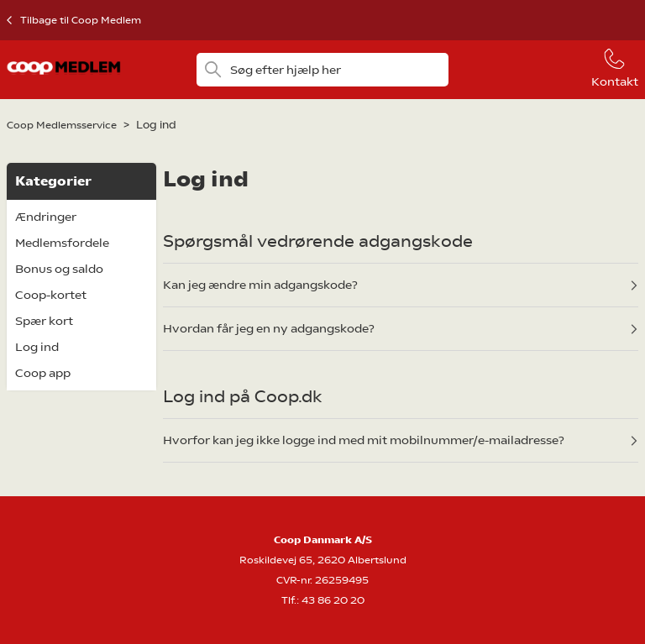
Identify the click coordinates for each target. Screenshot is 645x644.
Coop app (43, 373)
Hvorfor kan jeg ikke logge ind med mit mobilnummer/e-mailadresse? (364, 440)
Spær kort (44, 321)
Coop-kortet (51, 295)
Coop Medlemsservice (62, 125)
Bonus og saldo (59, 269)
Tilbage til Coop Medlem (81, 20)
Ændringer (46, 217)
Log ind (37, 347)
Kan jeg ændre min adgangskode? (260, 285)
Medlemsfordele (62, 243)
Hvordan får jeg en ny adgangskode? (269, 328)
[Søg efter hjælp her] (323, 70)
